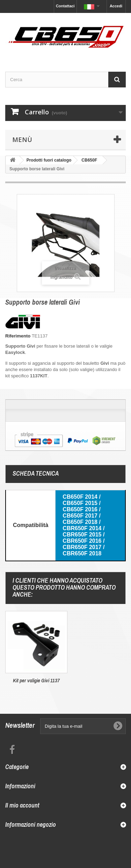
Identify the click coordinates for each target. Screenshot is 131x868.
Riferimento (18, 336)
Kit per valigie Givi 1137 (36, 680)
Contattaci (65, 6)
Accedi (116, 6)
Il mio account (22, 805)
